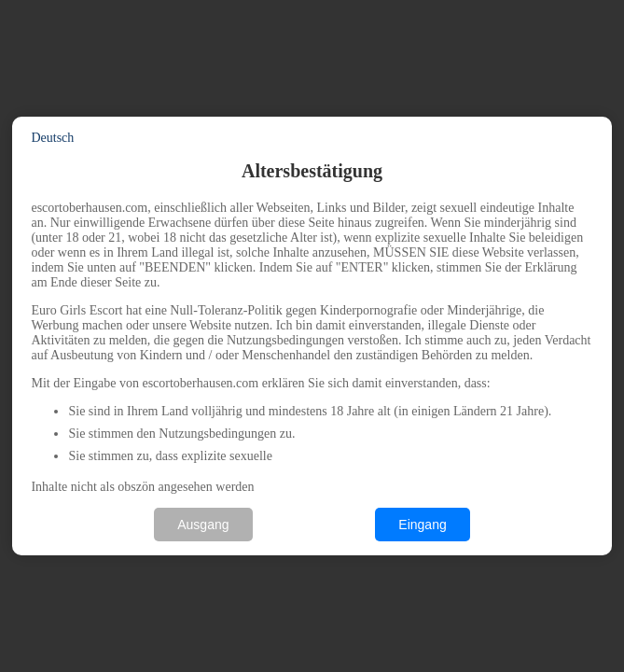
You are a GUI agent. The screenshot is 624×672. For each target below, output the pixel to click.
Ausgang (203, 525)
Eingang (422, 525)
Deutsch (52, 138)
